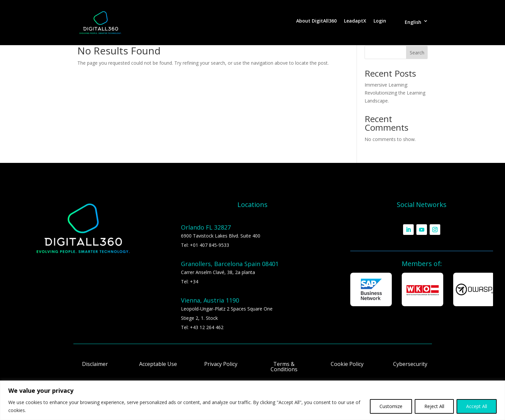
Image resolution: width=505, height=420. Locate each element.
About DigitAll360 (316, 21)
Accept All (477, 406)
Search (417, 53)
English (413, 22)
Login (380, 21)
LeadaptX (355, 21)
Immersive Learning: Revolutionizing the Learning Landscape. (395, 93)
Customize (391, 406)
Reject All (434, 406)
